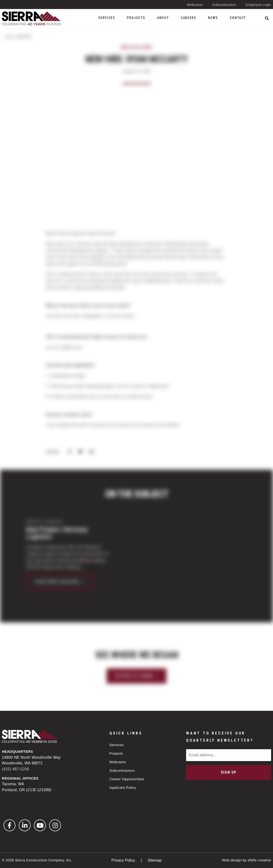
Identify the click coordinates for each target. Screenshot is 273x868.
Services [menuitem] (107, 18)
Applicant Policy (123, 788)
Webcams (195, 5)
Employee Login (258, 5)
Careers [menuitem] (188, 18)
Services (117, 745)
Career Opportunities (127, 779)
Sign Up (229, 772)
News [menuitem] (213, 18)
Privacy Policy (124, 860)
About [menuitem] (163, 18)
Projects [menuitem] (136, 18)
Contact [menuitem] (238, 18)
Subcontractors (224, 5)
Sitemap (155, 860)
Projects (116, 753)
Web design (232, 860)
